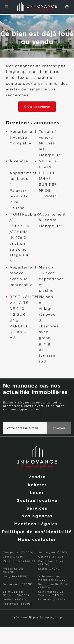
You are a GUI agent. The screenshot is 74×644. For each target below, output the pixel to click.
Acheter (37, 485)
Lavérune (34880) (52, 600)
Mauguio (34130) (15, 577)
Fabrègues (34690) (17, 604)
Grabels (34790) (15, 600)
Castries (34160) (51, 557)
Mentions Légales (36, 524)
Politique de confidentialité (37, 532)
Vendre (37, 477)
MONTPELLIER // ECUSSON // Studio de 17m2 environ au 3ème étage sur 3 (24, 238)
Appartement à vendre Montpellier (23, 138)
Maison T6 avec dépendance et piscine (52, 279)
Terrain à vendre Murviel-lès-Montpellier (51, 144)
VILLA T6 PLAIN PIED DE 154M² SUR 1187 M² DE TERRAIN (48, 179)
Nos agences (37, 516)
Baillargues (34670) (18, 584)
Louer (37, 493)
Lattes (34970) (50, 569)
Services (37, 508)
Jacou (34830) (14, 557)
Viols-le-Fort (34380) (19, 561)
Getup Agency (51, 618)
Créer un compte (37, 106)
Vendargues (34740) (53, 552)
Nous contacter (37, 539)
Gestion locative (37, 500)
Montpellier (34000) (18, 552)
